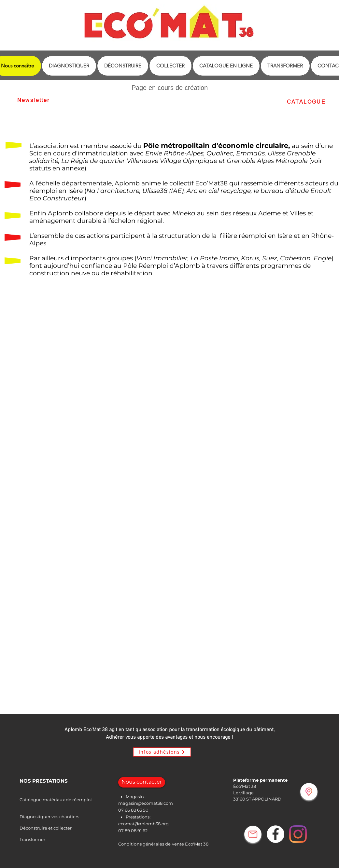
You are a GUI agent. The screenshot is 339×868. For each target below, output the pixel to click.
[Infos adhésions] (162, 752)
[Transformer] (41, 839)
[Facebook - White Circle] (275, 834)
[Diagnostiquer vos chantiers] (67, 817)
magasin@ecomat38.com (146, 803)
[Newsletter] (34, 100)
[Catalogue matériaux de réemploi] (73, 800)
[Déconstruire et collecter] (63, 828)
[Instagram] (298, 834)
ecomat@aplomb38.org (143, 824)
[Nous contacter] (142, 782)
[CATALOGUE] (306, 102)
